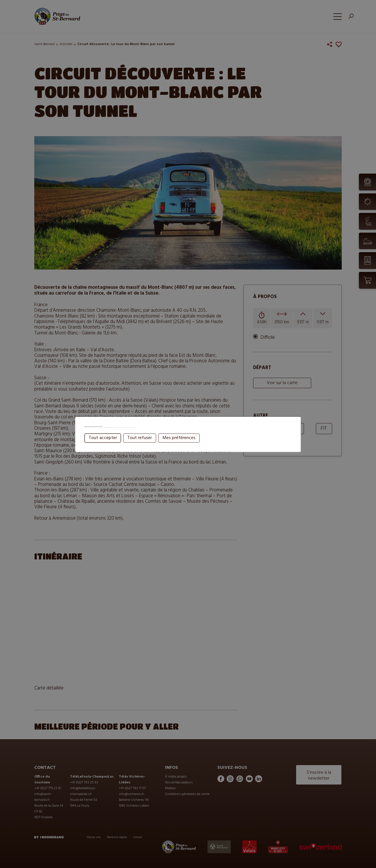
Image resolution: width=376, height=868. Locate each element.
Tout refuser (140, 450)
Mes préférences (179, 450)
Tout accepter (103, 450)
